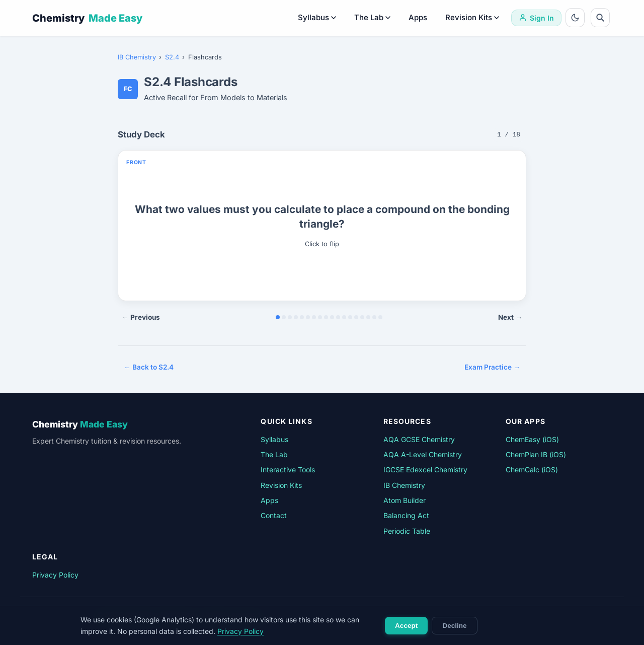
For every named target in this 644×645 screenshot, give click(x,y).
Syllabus (317, 17)
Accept (406, 626)
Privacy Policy (55, 575)
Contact (274, 515)
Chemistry (87, 18)
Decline (454, 626)
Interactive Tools (288, 470)
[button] (322, 226)
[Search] (600, 18)
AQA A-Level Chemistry (423, 454)
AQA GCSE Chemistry (419, 439)
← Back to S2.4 (149, 367)
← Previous (141, 317)
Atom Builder (405, 500)
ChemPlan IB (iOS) (536, 454)
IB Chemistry (137, 57)
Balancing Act (406, 515)
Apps (418, 17)
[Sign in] (536, 18)
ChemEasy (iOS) (532, 439)
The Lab (372, 17)
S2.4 (172, 57)
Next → (510, 317)
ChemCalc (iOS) (532, 470)
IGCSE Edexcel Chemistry (425, 470)
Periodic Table (407, 531)
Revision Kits (472, 17)
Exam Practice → (492, 367)
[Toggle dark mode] (575, 18)
